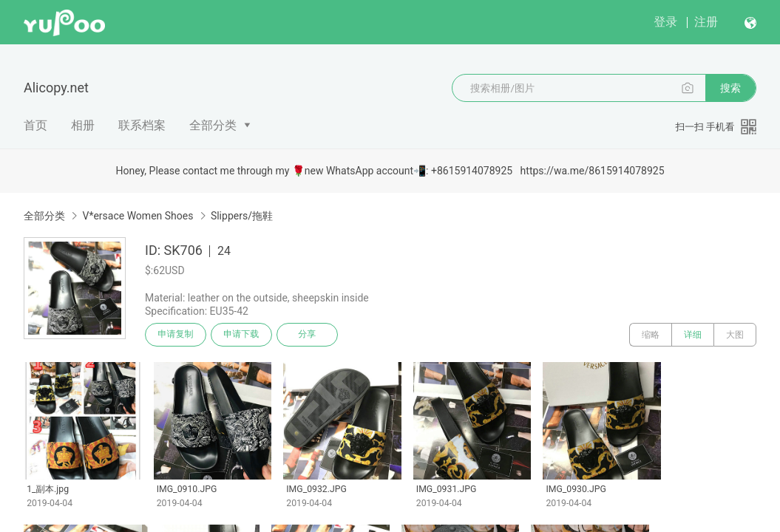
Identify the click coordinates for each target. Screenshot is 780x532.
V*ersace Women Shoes (138, 216)
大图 (735, 335)
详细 (693, 335)
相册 (83, 125)
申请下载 (243, 335)
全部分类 (213, 125)
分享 (309, 335)
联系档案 (142, 125)
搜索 (730, 88)
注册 (706, 22)
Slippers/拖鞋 (242, 216)
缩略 (651, 335)
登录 (665, 22)
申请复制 (176, 335)
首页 (35, 125)
